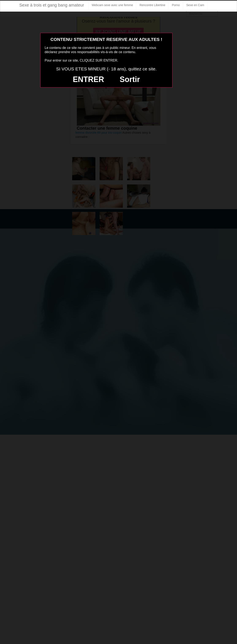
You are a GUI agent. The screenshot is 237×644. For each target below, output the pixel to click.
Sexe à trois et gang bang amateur (52, 5)
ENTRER (88, 79)
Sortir (130, 79)
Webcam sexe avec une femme (112, 5)
